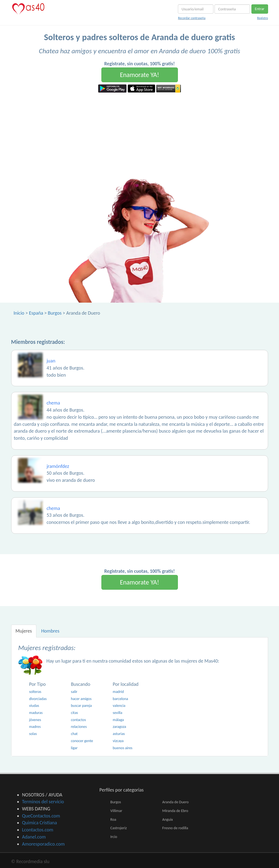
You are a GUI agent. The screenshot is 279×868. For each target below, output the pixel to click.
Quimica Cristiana (40, 823)
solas (33, 734)
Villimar (116, 811)
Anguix (168, 820)
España (36, 313)
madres (35, 727)
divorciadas (38, 699)
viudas (34, 706)
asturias (119, 734)
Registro (263, 18)
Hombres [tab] (50, 631)
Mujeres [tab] (24, 631)
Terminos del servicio (43, 802)
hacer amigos (81, 699)
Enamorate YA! (140, 75)
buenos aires (122, 748)
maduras (36, 713)
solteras (35, 692)
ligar (74, 748)
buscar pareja (81, 706)
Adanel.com (34, 837)
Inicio (19, 313)
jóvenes (35, 720)
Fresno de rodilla (175, 828)
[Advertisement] (139, 134)
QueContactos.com (41, 816)
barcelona (120, 699)
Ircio (114, 837)
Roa (113, 820)
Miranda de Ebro (175, 811)
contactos (78, 720)
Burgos (55, 313)
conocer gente (82, 741)
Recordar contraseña (192, 18)
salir (74, 692)
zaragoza (119, 727)
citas (74, 713)
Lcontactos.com (38, 830)
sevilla (117, 713)
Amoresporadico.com (43, 844)
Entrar (260, 9)
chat (74, 734)
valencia (119, 706)
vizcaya (118, 741)
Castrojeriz (119, 828)
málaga (118, 720)
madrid (118, 692)
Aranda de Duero (175, 802)
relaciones (79, 727)
